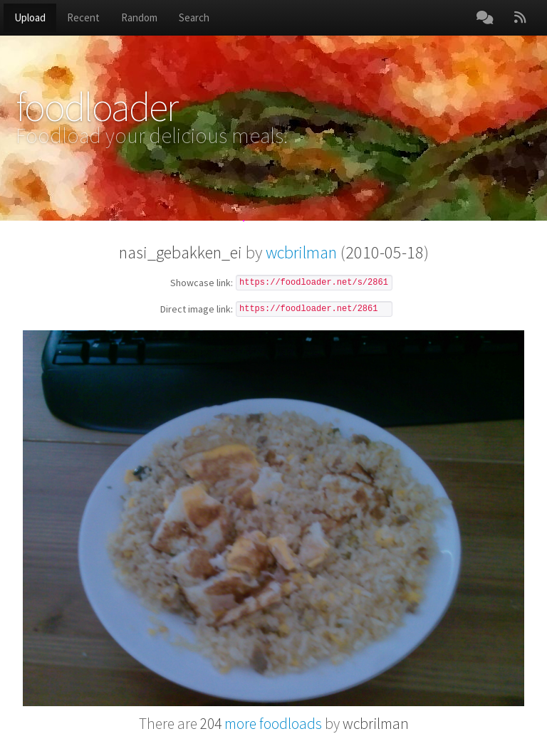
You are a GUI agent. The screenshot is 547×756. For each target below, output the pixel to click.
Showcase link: (202, 283)
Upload (30, 17)
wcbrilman (301, 252)
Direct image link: (197, 310)
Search (194, 17)
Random (139, 17)
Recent (83, 17)
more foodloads (261, 724)
